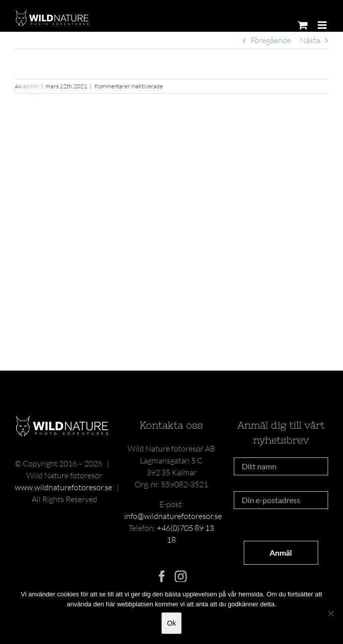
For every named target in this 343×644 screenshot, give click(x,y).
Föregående (271, 40)
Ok (172, 623)
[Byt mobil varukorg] (303, 25)
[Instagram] (181, 577)
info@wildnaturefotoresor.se (173, 516)
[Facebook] (162, 577)
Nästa (310, 40)
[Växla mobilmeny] (323, 25)
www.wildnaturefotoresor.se (64, 487)
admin (31, 86)
